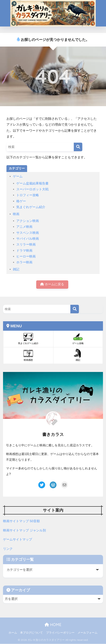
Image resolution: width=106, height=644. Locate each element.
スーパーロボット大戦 (32, 189)
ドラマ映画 (24, 251)
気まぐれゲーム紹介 (31, 207)
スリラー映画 (26, 245)
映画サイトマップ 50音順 (21, 521)
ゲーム (18, 176)
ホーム (13, 633)
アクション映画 (28, 221)
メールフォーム (88, 633)
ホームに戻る (52, 285)
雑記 (16, 269)
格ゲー (21, 201)
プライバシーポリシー (60, 633)
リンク (8, 549)
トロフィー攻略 (28, 195)
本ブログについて (31, 633)
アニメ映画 (24, 227)
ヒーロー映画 (26, 256)
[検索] (78, 147)
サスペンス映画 (28, 233)
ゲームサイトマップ (18, 540)
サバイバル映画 (28, 239)
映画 (16, 214)
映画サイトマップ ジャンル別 (24, 531)
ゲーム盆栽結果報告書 (32, 183)
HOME (53, 625)
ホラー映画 (24, 262)
